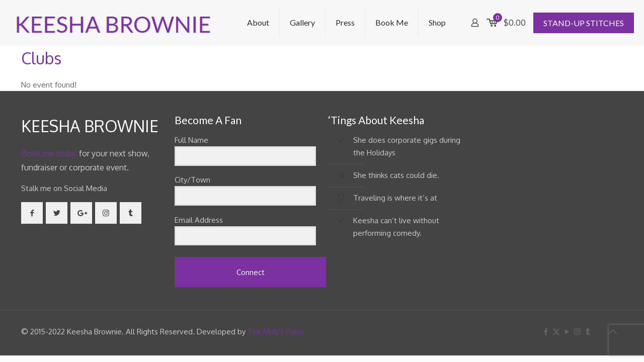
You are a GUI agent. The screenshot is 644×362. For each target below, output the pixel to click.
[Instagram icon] (577, 332)
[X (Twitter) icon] (556, 332)
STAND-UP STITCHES (584, 23)
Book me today (49, 153)
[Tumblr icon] (588, 332)
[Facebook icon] (546, 332)
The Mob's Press (276, 332)
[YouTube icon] (567, 332)
